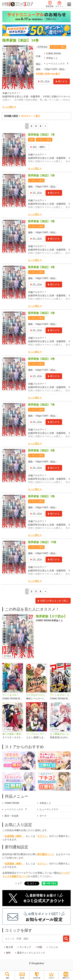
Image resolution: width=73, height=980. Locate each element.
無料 (8, 953)
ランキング (25, 947)
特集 (40, 947)
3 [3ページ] (36, 126)
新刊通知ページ (46, 854)
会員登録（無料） (14, 836)
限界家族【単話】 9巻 (41, 496)
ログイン (59, 4)
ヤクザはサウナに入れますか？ (36, 695)
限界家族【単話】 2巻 (41, 175)
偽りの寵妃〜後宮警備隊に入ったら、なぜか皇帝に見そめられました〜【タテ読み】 (13, 734)
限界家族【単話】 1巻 (41, 135)
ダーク (43, 816)
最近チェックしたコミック (31, 953)
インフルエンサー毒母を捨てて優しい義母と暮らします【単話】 (36, 734)
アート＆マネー (11, 695)
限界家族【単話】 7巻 (41, 405)
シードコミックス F (57, 64)
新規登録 (50, 4)
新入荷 (10, 947)
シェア (18, 883)
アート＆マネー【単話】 (60, 695)
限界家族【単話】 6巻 (41, 359)
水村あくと (52, 58)
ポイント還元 (59, 47)
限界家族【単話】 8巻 (41, 450)
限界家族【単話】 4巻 (41, 267)
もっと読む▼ (9, 107)
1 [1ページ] (27, 126)
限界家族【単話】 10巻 (42, 542)
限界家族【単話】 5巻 (41, 313)
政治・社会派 (11, 816)
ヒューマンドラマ (49, 809)
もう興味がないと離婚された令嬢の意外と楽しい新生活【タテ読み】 (60, 734)
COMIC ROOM (53, 54)
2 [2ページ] (31, 126)
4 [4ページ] (40, 126)
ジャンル (53, 947)
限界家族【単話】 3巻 (41, 221)
